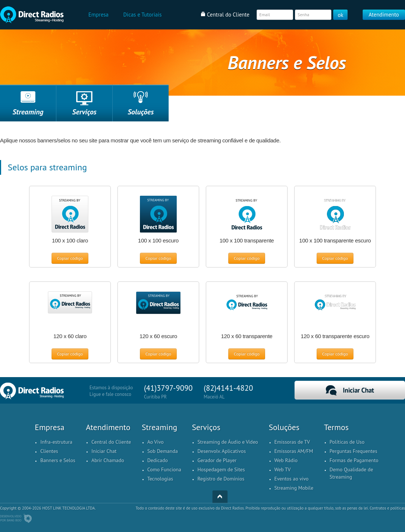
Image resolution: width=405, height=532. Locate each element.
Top (220, 497)
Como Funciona (164, 469)
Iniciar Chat (350, 390)
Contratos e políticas (387, 508)
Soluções (141, 112)
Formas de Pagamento (354, 460)
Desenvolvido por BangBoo (16, 518)
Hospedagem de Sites (221, 469)
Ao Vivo (156, 442)
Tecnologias (160, 479)
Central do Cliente (111, 442)
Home (32, 15)
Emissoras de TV (292, 442)
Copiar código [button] (70, 258)
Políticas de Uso (347, 442)
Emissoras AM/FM (294, 451)
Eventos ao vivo (291, 479)
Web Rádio (286, 460)
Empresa (98, 15)
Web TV (283, 469)
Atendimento (384, 15)
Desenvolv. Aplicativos (221, 451)
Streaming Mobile (294, 488)
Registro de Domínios (221, 479)
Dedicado (158, 460)
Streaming (28, 112)
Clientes (49, 451)
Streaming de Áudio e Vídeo (228, 442)
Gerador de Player (217, 460)
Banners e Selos (58, 460)
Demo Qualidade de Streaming (351, 473)
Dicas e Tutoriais (142, 15)
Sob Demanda (163, 451)
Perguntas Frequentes (353, 451)
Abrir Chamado (108, 460)
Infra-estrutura (56, 442)
